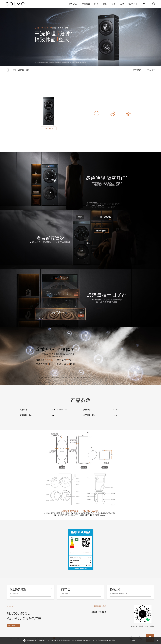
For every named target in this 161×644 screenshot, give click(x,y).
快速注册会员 (13, 628)
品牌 (122, 4)
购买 (96, 4)
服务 (105, 4)
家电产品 (73, 4)
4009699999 (100, 613)
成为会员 (10, 607)
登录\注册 (133, 4)
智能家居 (86, 4)
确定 (133, 640)
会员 (113, 4)
